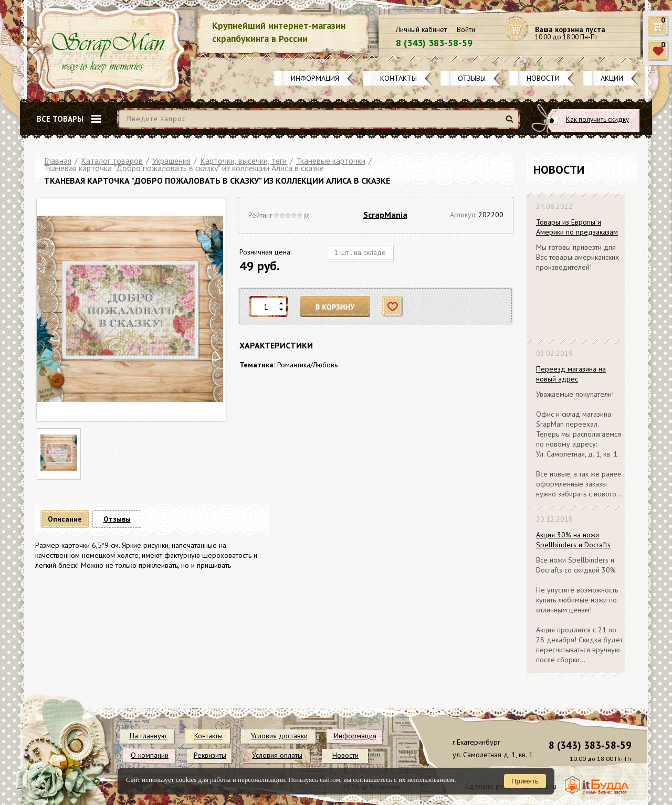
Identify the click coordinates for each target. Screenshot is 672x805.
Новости (543, 78)
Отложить (393, 307)
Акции (612, 78)
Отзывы (472, 78)
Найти (511, 123)
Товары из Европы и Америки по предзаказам (577, 227)
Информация (315, 78)
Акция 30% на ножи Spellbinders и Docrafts (573, 540)
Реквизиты (210, 755)
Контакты (398, 78)
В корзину (335, 307)
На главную (148, 736)
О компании (150, 755)
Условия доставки (279, 736)
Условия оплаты (277, 755)
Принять (525, 781)
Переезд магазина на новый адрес (571, 374)
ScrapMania (385, 215)
